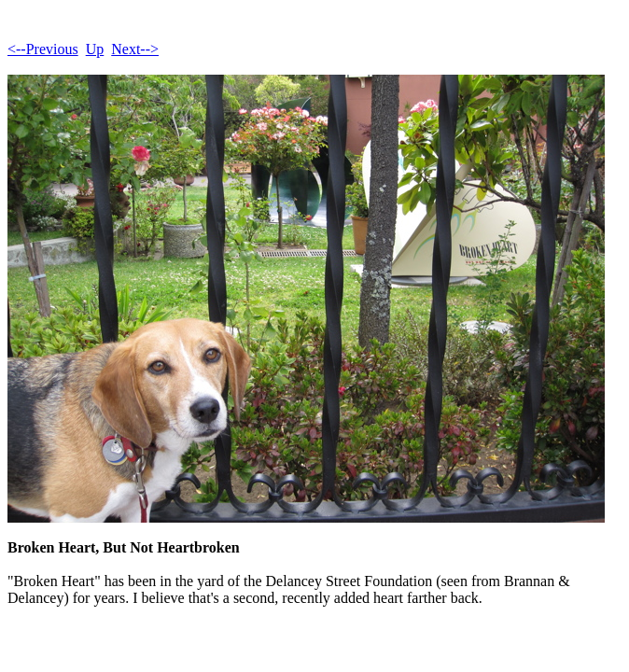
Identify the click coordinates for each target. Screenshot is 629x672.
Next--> (135, 49)
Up (95, 49)
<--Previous (43, 49)
